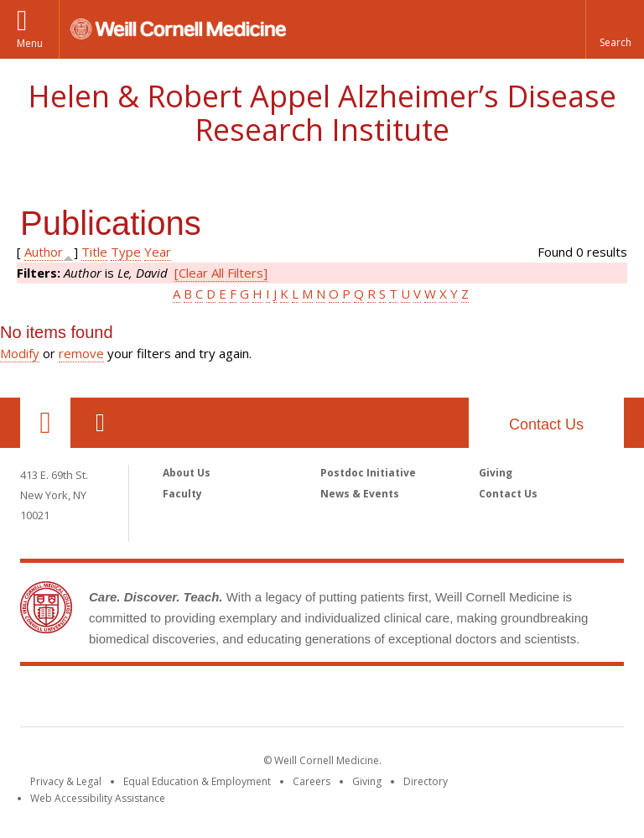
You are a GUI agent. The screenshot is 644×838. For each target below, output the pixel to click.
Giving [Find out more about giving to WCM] (367, 781)
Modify (20, 353)
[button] (615, 29)
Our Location (45, 423)
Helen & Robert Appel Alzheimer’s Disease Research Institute (322, 113)
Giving (496, 473)
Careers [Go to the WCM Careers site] (312, 781)
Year (158, 252)
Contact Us (546, 424)
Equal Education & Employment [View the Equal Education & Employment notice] (197, 781)
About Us (187, 473)
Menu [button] (30, 43)
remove (81, 353)
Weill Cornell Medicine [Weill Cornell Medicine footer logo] (322, 700)
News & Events (360, 494)
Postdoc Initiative (368, 473)
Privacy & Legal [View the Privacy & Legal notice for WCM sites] (66, 781)
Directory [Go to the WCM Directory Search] (426, 781)
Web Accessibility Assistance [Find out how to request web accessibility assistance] (98, 798)
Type (126, 252)
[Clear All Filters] (221, 273)
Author (44, 252)
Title (94, 252)
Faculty (182, 494)
